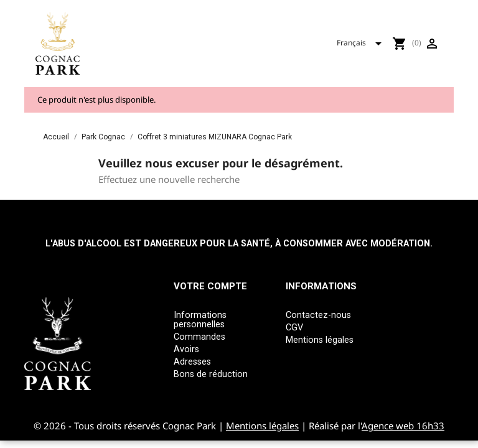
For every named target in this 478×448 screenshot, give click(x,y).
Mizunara (339, 33)
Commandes (199, 337)
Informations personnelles (200, 320)
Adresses (192, 362)
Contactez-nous (318, 315)
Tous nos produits (218, 33)
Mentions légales (320, 340)
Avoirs (186, 349)
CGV (294, 328)
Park (288, 33)
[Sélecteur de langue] (416, 53)
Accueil (142, 33)
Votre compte (210, 286)
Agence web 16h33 (403, 426)
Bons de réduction (211, 374)
